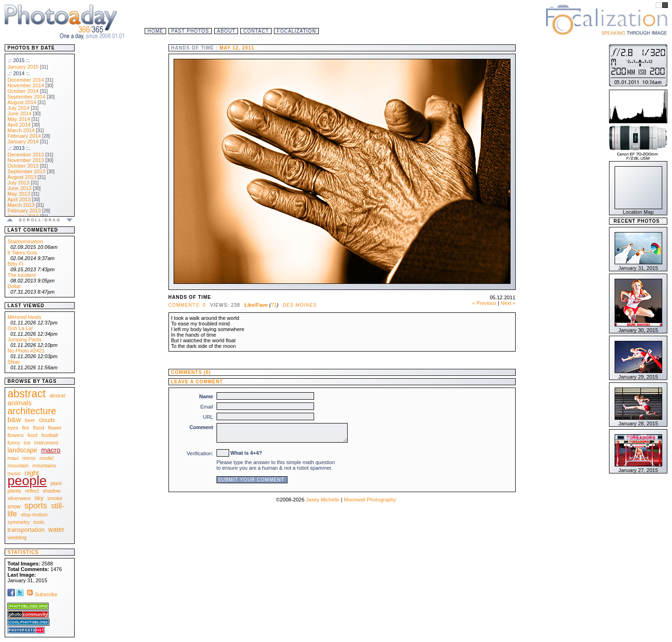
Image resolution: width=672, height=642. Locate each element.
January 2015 (23, 67)
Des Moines (300, 305)
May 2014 (19, 119)
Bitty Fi (15, 264)
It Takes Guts (22, 253)
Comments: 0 (187, 305)
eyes (13, 428)
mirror (29, 458)
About (226, 31)
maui (13, 458)
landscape (22, 450)
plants (14, 491)
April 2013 (19, 199)
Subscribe (41, 594)
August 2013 (22, 177)
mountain (18, 466)
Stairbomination (25, 241)
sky (39, 498)
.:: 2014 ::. (19, 73)
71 (274, 305)
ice (27, 443)
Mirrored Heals (24, 317)
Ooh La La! (20, 328)
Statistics (23, 552)
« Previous (484, 303)
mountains (44, 466)
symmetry (19, 522)
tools (39, 522)
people (27, 481)
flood (39, 428)
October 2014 (23, 91)
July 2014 (18, 108)
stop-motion (34, 515)
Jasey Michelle (322, 500)
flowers (16, 435)
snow (14, 507)
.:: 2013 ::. (19, 148)
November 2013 (26, 160)
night (32, 473)
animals (20, 403)
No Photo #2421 (26, 351)
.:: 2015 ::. (19, 60)
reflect (32, 491)
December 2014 (26, 80)
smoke (55, 498)
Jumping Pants (24, 339)
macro (51, 450)
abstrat (57, 395)
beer (30, 420)
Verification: (200, 453)
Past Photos (190, 31)
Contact (256, 31)
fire (25, 428)
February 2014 (24, 136)
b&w (14, 420)
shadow (51, 491)
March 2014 (21, 130)
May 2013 (19, 194)
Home (155, 31)
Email (207, 407)
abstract (27, 394)
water (56, 529)
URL (208, 417)
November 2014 (26, 85)
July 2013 (18, 183)
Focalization (296, 31)
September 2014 (26, 97)
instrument (46, 443)
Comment (201, 427)
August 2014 (22, 102)
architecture (32, 411)
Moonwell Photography (370, 500)
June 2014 (19, 113)
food (32, 435)
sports (36, 506)
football (49, 435)
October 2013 (23, 166)
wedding (17, 537)
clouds (47, 420)
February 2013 (24, 211)
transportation (26, 530)
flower (55, 428)
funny (14, 443)
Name (206, 396)
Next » (508, 303)
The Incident (22, 275)
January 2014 (23, 141)
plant (56, 483)
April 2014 (19, 125)
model (47, 458)
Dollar (14, 286)
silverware (19, 498)
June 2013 (19, 188)
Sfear (14, 362)
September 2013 (26, 171)
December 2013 (26, 155)
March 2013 (21, 205)
